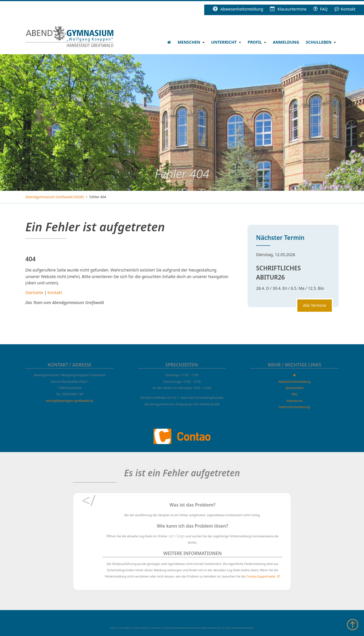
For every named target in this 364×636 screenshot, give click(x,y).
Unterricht (224, 42)
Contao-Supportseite (261, 576)
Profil (255, 42)
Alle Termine (315, 305)
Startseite (34, 292)
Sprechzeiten (295, 388)
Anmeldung (286, 42)
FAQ (320, 9)
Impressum (295, 401)
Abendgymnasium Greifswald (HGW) (55, 197)
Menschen (189, 42)
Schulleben (319, 42)
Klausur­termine (288, 9)
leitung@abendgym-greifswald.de (70, 401)
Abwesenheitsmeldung (238, 9)
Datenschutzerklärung (295, 407)
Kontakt (345, 9)
